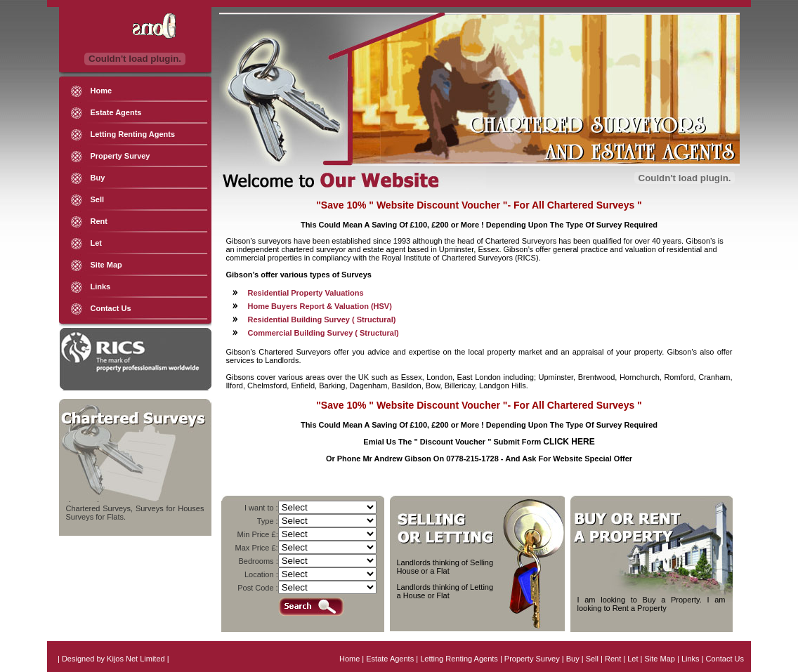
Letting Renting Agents (133, 134)
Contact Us (111, 308)
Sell (98, 199)
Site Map (106, 265)
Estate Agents (116, 112)
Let (97, 243)
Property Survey (120, 156)
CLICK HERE (569, 442)
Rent (99, 221)
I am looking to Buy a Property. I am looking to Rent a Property (652, 604)
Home (102, 91)
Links (101, 286)
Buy (98, 178)
